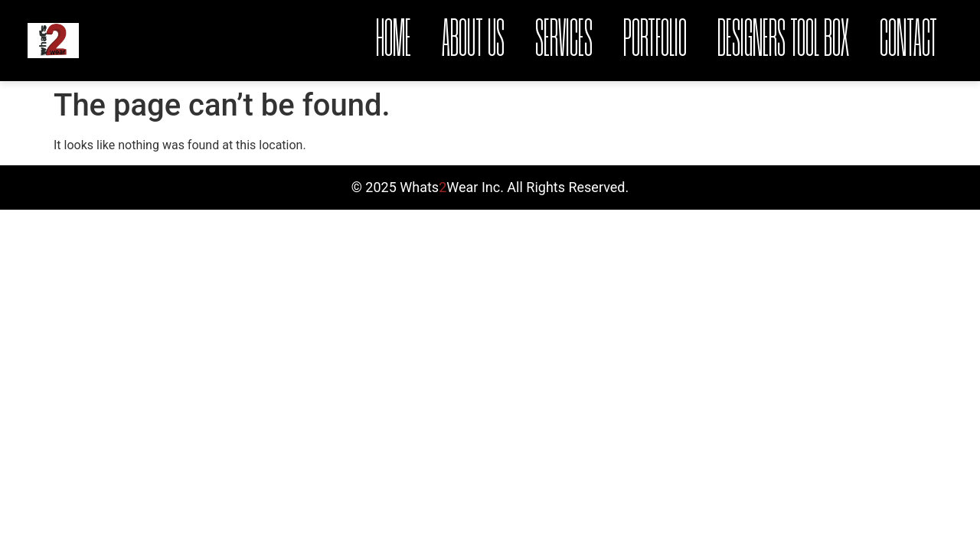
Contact (908, 41)
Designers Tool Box (783, 41)
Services (564, 41)
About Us (473, 41)
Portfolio (655, 41)
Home (394, 41)
